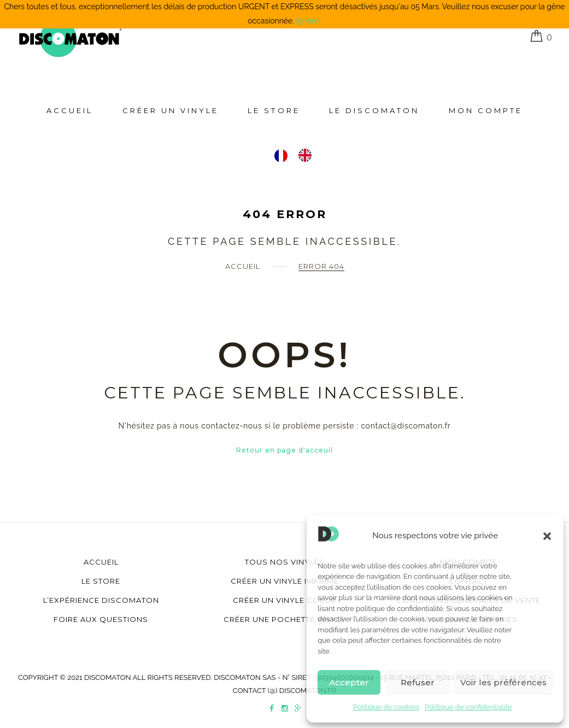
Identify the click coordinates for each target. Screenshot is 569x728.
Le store (274, 110)
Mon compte (486, 110)
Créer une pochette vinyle (284, 619)
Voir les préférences (503, 682)
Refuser (418, 682)
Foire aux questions (101, 619)
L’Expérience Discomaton (101, 600)
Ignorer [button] (309, 21)
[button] (547, 536)
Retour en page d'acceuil (284, 450)
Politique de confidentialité (468, 707)
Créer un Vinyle (171, 110)
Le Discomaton (374, 110)
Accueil (70, 110)
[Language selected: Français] (298, 155)
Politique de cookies (386, 707)
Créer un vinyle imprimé (285, 581)
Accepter (349, 682)
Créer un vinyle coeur (284, 600)
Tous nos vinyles (285, 562)
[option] (308, 155)
